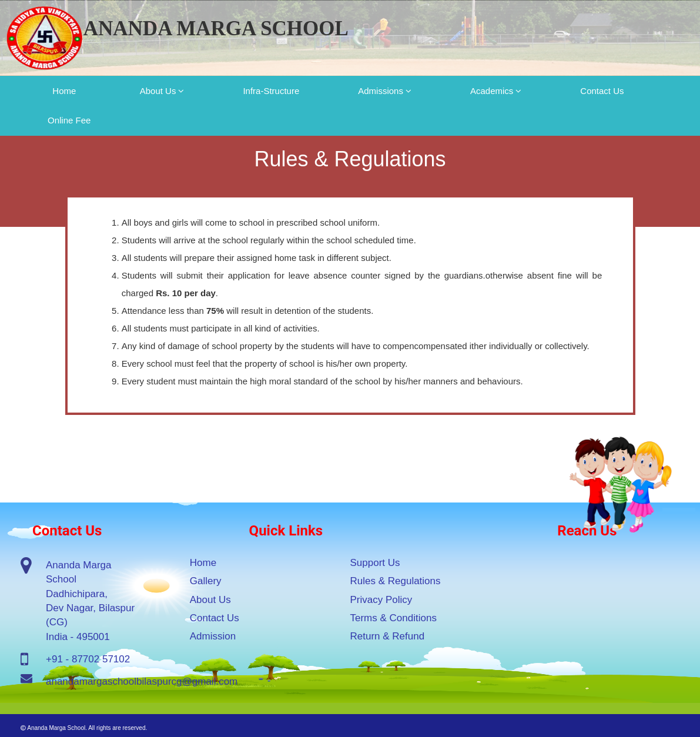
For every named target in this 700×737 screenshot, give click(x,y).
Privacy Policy (381, 600)
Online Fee (69, 120)
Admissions (381, 91)
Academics (492, 91)
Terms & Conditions (393, 618)
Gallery (206, 581)
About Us (158, 91)
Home (64, 91)
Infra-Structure (271, 91)
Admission (213, 636)
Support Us (375, 563)
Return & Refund (388, 636)
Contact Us (602, 91)
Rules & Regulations (396, 581)
